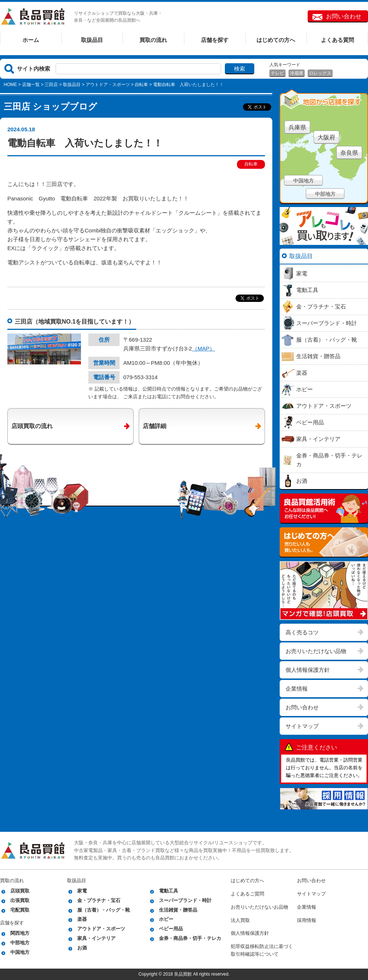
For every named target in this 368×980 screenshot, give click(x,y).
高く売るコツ (302, 632)
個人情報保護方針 (308, 670)
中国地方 (304, 181)
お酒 (82, 948)
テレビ (277, 73)
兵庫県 (297, 127)
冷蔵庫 (297, 73)
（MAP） (204, 348)
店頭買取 (20, 891)
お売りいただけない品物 (316, 651)
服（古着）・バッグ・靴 (104, 910)
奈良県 (349, 153)
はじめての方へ (276, 40)
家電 (82, 891)
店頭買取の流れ (32, 426)
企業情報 (297, 689)
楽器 (82, 919)
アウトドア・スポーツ (108, 85)
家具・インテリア (96, 938)
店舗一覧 (31, 85)
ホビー (166, 919)
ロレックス (320, 73)
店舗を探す (215, 40)
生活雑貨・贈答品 (178, 910)
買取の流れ (153, 40)
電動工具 (169, 891)
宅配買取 (20, 910)
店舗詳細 (155, 426)
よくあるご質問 (247, 894)
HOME (10, 85)
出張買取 (20, 900)
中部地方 (325, 194)
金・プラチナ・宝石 (99, 900)
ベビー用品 (171, 929)
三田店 (51, 85)
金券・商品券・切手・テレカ (190, 938)
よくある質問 (337, 40)
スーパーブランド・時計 (185, 900)
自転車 (141, 85)
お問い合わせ (344, 16)
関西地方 (20, 933)
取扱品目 (92, 40)
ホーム (31, 40)
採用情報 (307, 920)
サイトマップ (302, 726)
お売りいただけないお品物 (259, 907)
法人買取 (240, 920)
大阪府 (326, 137)
